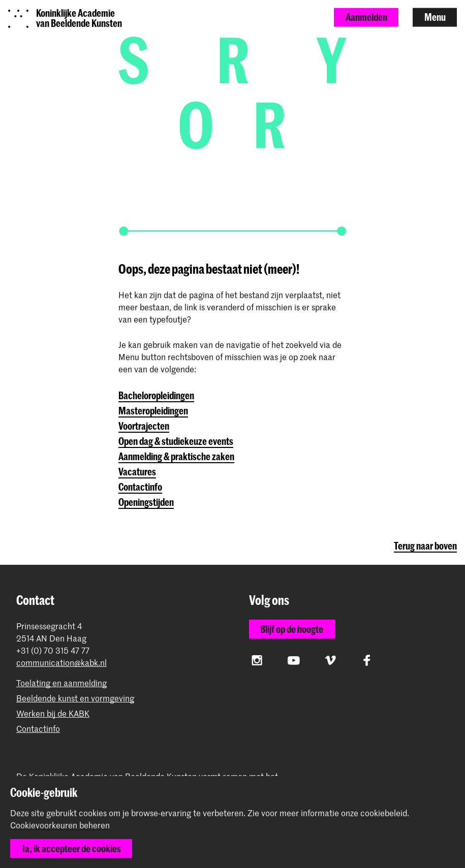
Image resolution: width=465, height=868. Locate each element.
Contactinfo (140, 487)
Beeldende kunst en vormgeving (75, 698)
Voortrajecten (144, 426)
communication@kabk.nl (61, 663)
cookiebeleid (384, 813)
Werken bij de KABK (53, 713)
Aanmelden (366, 17)
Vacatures (137, 472)
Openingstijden (146, 502)
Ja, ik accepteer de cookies (71, 848)
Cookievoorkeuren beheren (60, 825)
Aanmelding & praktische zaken (176, 456)
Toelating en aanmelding (61, 683)
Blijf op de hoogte (292, 629)
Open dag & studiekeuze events (176, 441)
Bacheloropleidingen (156, 395)
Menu (435, 17)
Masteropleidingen (153, 411)
